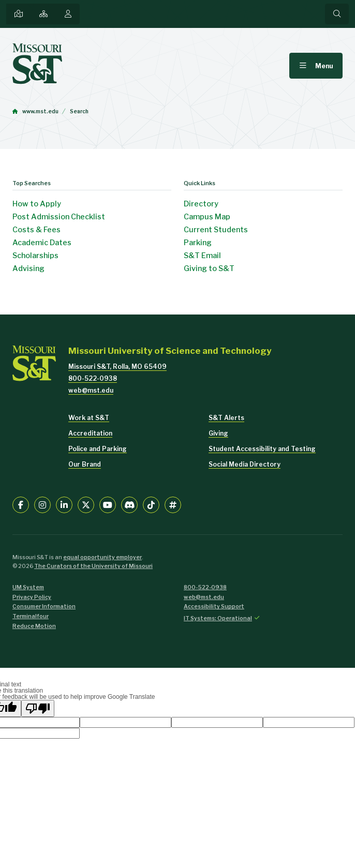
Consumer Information (44, 607)
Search (79, 111)
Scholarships (35, 256)
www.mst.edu (40, 111)
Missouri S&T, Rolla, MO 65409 (117, 366)
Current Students (216, 230)
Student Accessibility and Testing (262, 449)
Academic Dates (42, 243)
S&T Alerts (226, 418)
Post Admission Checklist (59, 217)
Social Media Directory (245, 464)
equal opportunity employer (102, 557)
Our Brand (85, 464)
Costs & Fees (36, 230)
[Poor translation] (38, 708)
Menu (324, 66)
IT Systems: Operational (218, 618)
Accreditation (90, 433)
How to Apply (37, 204)
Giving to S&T (209, 268)
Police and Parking (98, 449)
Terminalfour (31, 616)
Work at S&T (89, 418)
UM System (28, 587)
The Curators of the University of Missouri (93, 566)
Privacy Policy (32, 597)
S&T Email (202, 256)
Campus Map (207, 217)
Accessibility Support (214, 607)
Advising (28, 268)
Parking (198, 243)
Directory (201, 204)
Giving (218, 433)
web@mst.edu (91, 390)
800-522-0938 (93, 378)
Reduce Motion (34, 626)
